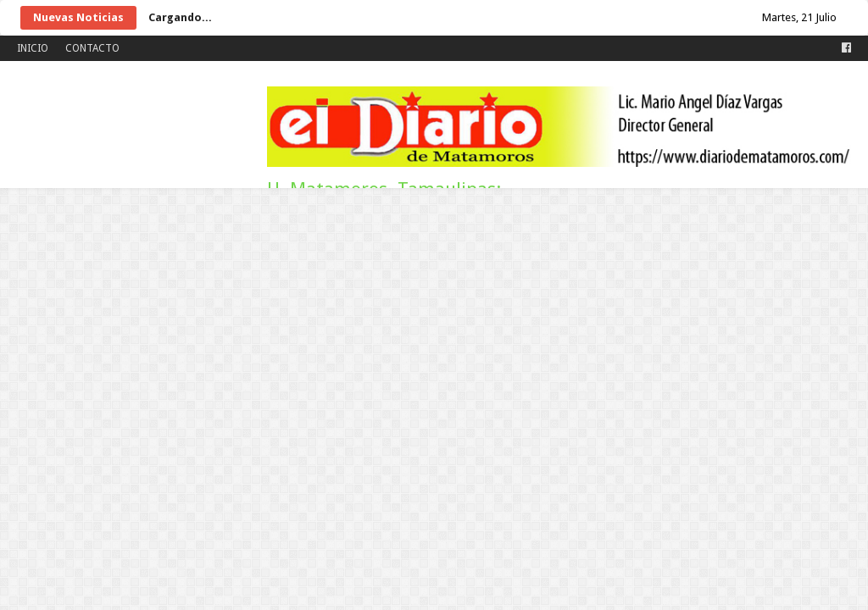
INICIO (33, 48)
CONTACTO (92, 48)
